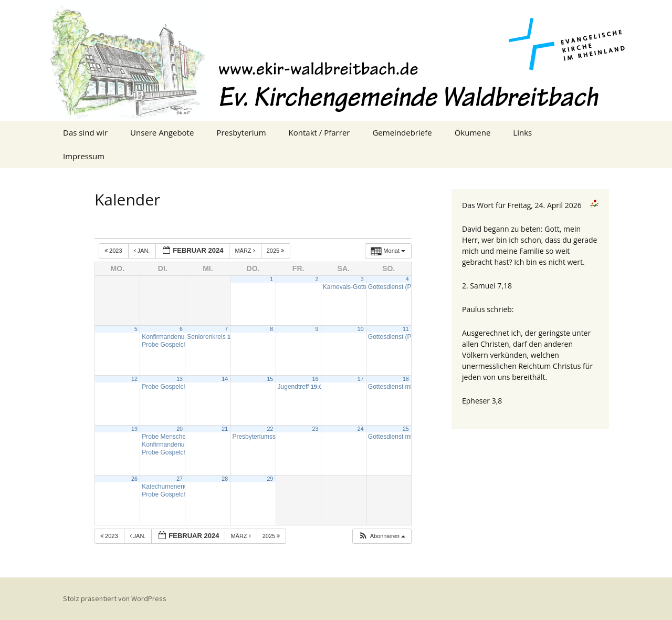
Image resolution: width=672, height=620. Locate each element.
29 (270, 479)
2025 (276, 251)
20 (180, 429)
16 (316, 379)
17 (361, 379)
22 (270, 429)
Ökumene (473, 132)
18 (406, 379)
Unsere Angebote (162, 132)
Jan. (143, 251)
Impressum (84, 156)
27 (180, 479)
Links (522, 132)
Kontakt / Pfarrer (319, 132)
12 (134, 379)
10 (361, 329)
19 (134, 429)
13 (180, 379)
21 (225, 429)
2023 (114, 251)
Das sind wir (85, 132)
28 (225, 479)
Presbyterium (241, 132)
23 (316, 429)
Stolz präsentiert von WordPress (115, 598)
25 (406, 429)
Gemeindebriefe (402, 132)
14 (225, 379)
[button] (382, 536)
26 (134, 479)
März (245, 251)
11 (406, 329)
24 (361, 429)
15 (270, 379)
